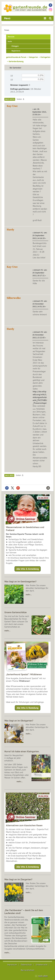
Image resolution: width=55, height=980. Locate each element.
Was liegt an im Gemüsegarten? (20, 581)
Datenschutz (26, 965)
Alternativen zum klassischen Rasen (24, 825)
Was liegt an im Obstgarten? (19, 721)
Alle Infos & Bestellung (28, 708)
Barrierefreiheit (28, 970)
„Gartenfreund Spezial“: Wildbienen (24, 674)
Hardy (10, 230)
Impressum (12, 965)
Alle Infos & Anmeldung (28, 569)
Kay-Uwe (12, 106)
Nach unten (10, 99)
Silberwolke (14, 298)
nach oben (43, 976)
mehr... (7, 953)
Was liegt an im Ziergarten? (18, 879)
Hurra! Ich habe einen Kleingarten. (22, 751)
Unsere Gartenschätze (15, 612)
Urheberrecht (42, 965)
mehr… (29, 594)
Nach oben (9, 475)
